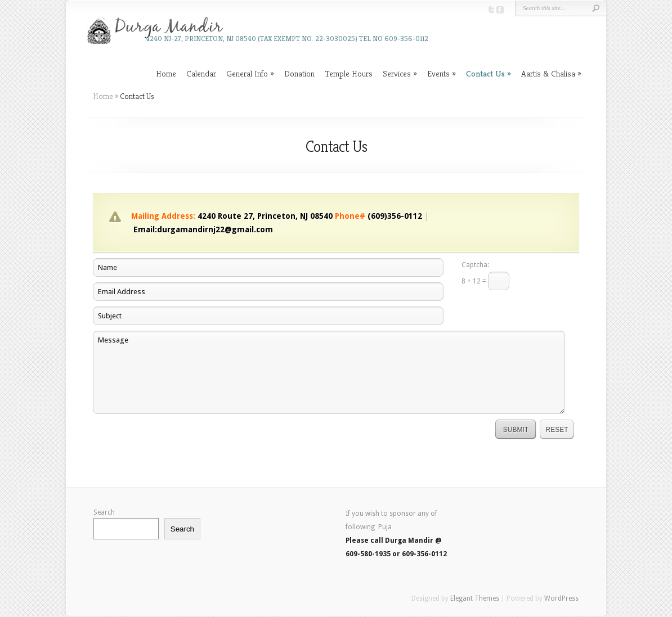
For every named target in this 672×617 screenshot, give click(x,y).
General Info (247, 73)
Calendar (201, 73)
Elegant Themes (475, 598)
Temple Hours (349, 73)
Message (329, 372)
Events (438, 73)
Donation (299, 73)
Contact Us (485, 73)
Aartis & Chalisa (548, 73)
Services (397, 73)
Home (166, 73)
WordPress (561, 598)
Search (104, 512)
